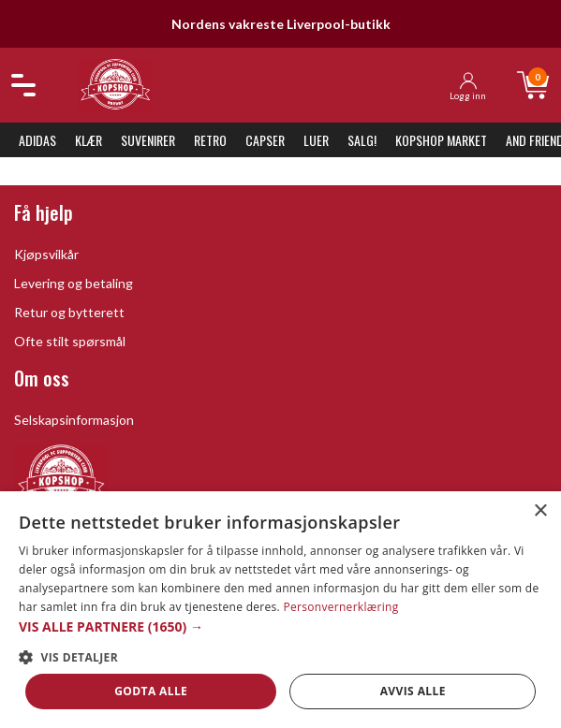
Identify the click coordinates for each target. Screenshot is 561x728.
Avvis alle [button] (413, 691)
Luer (316, 140)
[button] (280, 626)
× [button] (540, 511)
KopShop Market (441, 140)
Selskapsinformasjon (74, 420)
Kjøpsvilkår (46, 254)
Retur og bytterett (69, 312)
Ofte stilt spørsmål (70, 341)
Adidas (37, 140)
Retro (210, 140)
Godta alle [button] (151, 691)
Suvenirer (148, 140)
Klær (89, 140)
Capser (265, 140)
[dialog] (280, 610)
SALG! (362, 140)
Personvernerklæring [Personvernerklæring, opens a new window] (340, 607)
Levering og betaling (74, 283)
